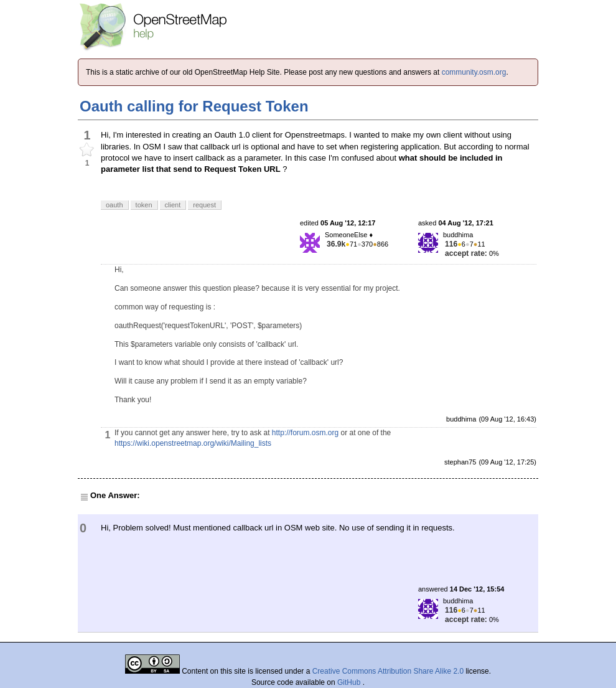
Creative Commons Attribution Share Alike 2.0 (388, 671)
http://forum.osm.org (305, 433)
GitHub (350, 682)
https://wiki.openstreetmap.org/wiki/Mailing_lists (193, 443)
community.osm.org (474, 72)
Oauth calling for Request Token (194, 106)
